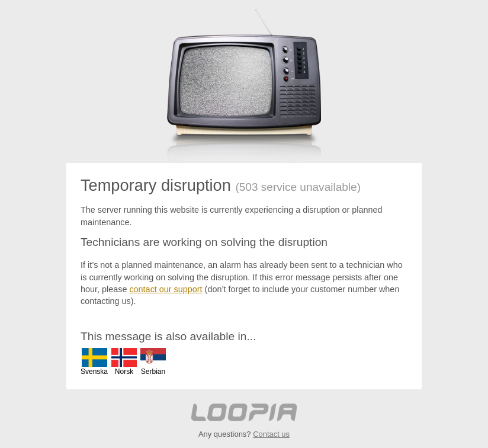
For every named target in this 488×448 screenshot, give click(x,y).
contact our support (166, 289)
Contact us (271, 434)
